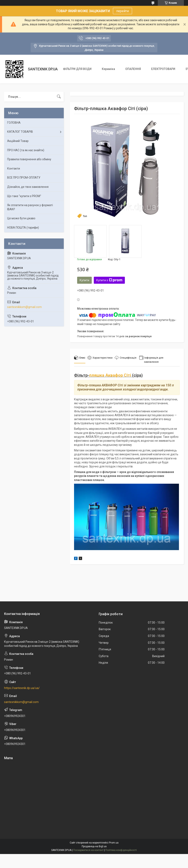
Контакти (14, 168)
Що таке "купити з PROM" (24, 196)
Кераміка (108, 69)
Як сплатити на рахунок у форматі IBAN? (30, 207)
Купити (84, 280)
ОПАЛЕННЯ (133, 69)
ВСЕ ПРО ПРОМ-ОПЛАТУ (24, 178)
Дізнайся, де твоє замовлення (28, 187)
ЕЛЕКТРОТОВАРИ (163, 69)
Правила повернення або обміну (29, 159)
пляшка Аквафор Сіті (110, 375)
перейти (122, 11)
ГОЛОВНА (14, 123)
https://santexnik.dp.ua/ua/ (22, 688)
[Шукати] (59, 97)
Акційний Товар (18, 141)
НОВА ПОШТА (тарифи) (23, 228)
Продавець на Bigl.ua (94, 846)
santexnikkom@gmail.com (24, 307)
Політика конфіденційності (121, 850)
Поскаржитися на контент (88, 850)
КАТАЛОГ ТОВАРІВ (20, 132)
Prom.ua (114, 843)
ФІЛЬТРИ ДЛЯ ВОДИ (77, 69)
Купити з (109, 280)
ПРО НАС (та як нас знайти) (26, 150)
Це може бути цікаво (21, 218)
